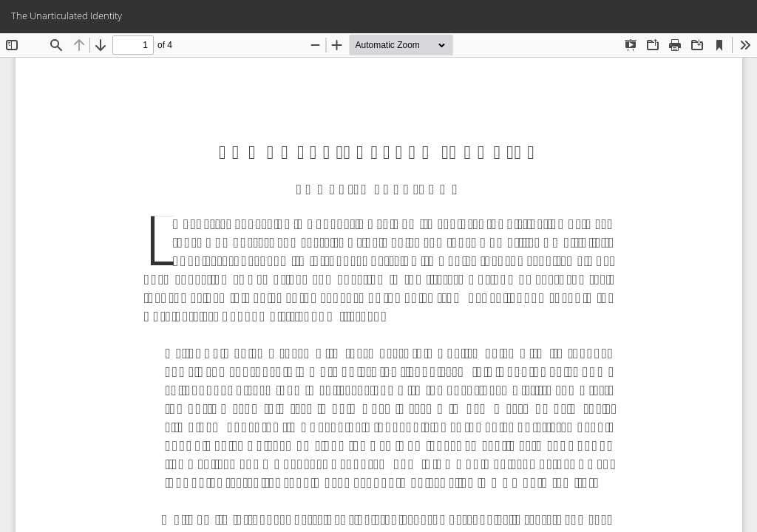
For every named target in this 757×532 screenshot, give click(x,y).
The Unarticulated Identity (67, 16)
